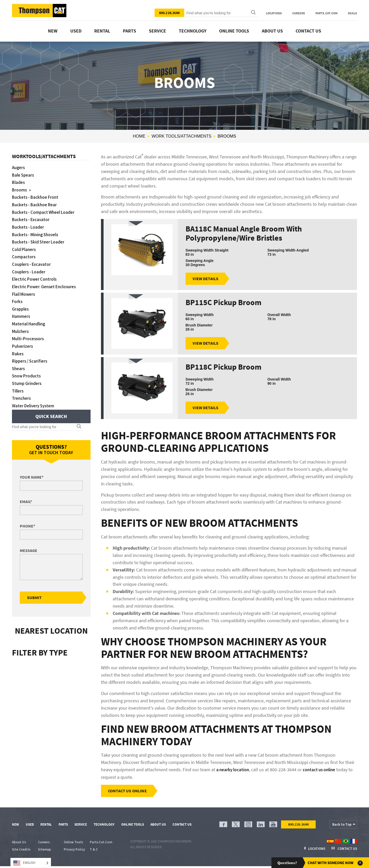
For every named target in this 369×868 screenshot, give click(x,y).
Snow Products (27, 371)
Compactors (24, 255)
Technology (193, 31)
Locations (274, 13)
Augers (19, 167)
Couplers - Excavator (33, 262)
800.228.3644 (169, 13)
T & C (94, 851)
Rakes (18, 349)
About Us (272, 31)
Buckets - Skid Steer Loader (40, 240)
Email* (26, 495)
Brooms (20, 189)
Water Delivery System (35, 399)
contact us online (323, 771)
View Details (206, 279)
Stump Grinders (28, 378)
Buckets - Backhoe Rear (36, 204)
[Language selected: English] (31, 863)
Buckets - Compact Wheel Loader (46, 211)
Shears (19, 363)
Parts (129, 31)
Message (28, 544)
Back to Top (342, 826)
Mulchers (21, 327)
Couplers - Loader (30, 269)
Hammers (21, 313)
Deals (352, 13)
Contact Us (308, 31)
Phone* (27, 520)
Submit (35, 591)
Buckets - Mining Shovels (37, 233)
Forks (17, 298)
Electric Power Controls (36, 276)
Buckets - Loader (29, 225)
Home (139, 136)
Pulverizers (23, 341)
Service (157, 31)
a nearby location (234, 771)
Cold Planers (25, 247)
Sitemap (44, 851)
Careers (299, 13)
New (53, 31)
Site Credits (21, 851)
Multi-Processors (29, 334)
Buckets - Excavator (32, 218)
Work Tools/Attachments (181, 136)
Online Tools (234, 31)
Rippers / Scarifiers (31, 356)
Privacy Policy (74, 851)
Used (76, 31)
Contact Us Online (128, 792)
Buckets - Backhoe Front (37, 196)
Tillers (18, 385)
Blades (19, 182)
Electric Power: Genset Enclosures (47, 283)
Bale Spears (24, 175)
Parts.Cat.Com (326, 13)
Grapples (21, 305)
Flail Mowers (24, 291)
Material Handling (30, 320)
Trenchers (22, 392)
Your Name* (32, 471)
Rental (102, 31)
